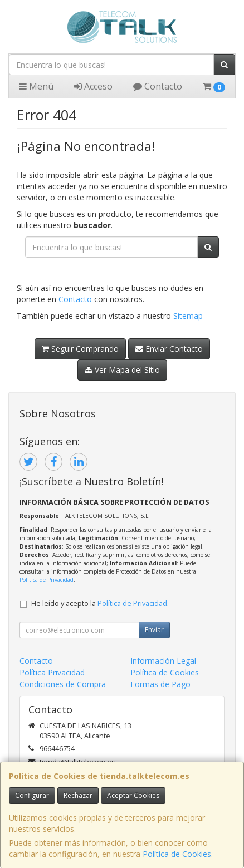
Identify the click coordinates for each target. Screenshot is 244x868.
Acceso (93, 86)
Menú (36, 86)
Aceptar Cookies (133, 795)
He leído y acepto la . (100, 603)
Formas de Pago (160, 684)
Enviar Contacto (169, 349)
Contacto (158, 86)
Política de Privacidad (47, 580)
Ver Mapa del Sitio (122, 370)
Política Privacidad (52, 672)
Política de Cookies (177, 854)
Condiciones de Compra (63, 684)
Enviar (154, 630)
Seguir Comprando (80, 349)
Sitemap (188, 316)
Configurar (32, 795)
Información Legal (163, 661)
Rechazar (78, 795)
